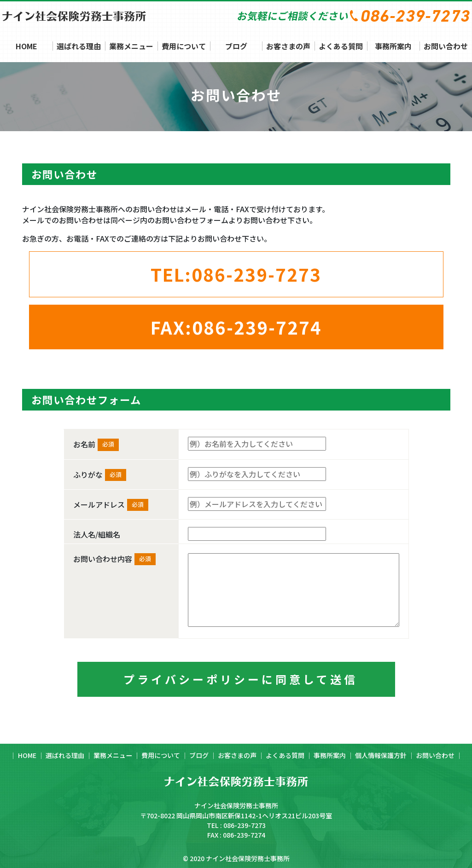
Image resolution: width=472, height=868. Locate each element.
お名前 (84, 444)
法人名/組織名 (97, 534)
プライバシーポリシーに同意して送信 (241, 679)
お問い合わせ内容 (103, 559)
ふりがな (88, 475)
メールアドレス (99, 504)
